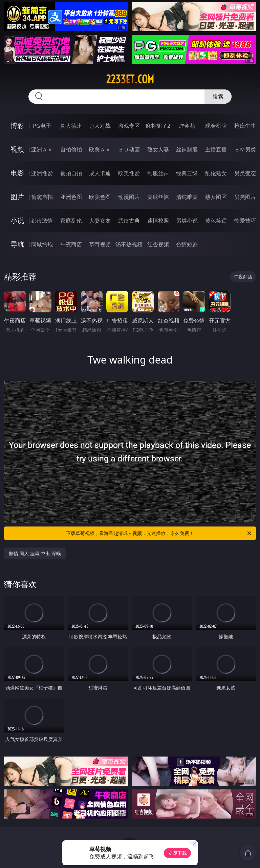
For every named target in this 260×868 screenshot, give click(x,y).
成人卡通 (100, 173)
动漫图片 (129, 197)
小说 (17, 220)
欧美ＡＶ (100, 149)
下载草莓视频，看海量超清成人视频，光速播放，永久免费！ (159, 533)
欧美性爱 (129, 173)
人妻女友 (100, 221)
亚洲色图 (71, 197)
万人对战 (100, 126)
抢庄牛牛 (245, 126)
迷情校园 (158, 221)
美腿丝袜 (158, 197)
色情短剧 (187, 244)
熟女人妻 (158, 149)
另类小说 (187, 221)
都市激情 (42, 221)
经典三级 (187, 173)
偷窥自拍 (42, 197)
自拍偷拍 (71, 149)
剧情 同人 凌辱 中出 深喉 (35, 553)
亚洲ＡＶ (42, 149)
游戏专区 (129, 126)
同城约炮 (42, 244)
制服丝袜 (158, 173)
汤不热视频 (129, 244)
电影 (17, 173)
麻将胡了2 (158, 126)
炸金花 (187, 126)
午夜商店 (71, 244)
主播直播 (216, 149)
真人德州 (71, 126)
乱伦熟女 (216, 173)
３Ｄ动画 (129, 149)
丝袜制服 (187, 149)
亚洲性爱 (42, 173)
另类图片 (245, 197)
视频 (17, 149)
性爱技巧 (245, 221)
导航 (17, 244)
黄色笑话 (216, 221)
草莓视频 (100, 244)
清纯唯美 (187, 197)
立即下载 (177, 853)
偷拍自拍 (71, 173)
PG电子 (42, 126)
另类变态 (245, 173)
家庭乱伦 (71, 221)
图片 (17, 197)
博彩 (17, 126)
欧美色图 (100, 197)
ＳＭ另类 (245, 149)
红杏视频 (158, 244)
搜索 (218, 97)
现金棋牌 (216, 126)
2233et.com (130, 79)
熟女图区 (216, 197)
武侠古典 (129, 221)
